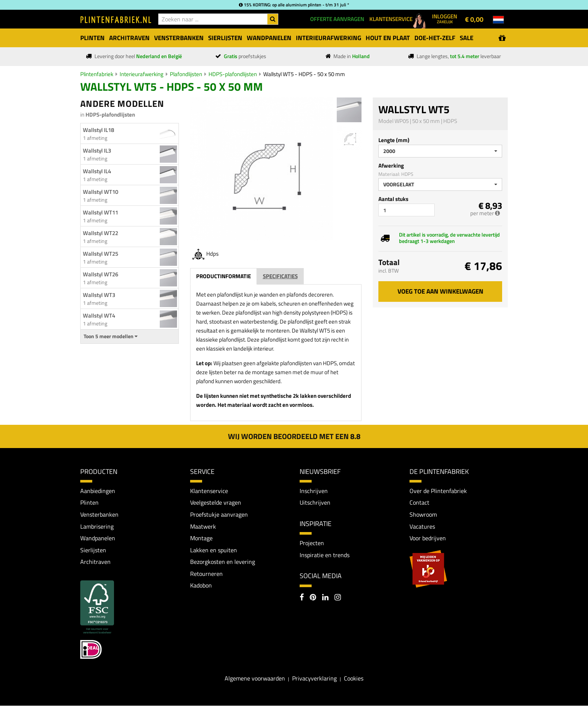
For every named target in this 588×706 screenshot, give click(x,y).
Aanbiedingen (98, 491)
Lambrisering (97, 526)
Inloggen (445, 18)
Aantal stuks (393, 199)
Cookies (354, 678)
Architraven (95, 562)
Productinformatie (223, 276)
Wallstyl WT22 (100, 233)
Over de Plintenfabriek (438, 491)
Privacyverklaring (314, 678)
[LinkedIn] (325, 598)
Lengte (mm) (394, 140)
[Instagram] (338, 598)
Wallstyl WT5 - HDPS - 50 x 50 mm (304, 74)
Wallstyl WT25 (100, 254)
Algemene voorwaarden (255, 678)
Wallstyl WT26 (100, 274)
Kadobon (201, 586)
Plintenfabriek (97, 74)
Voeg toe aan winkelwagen (440, 291)
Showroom (423, 514)
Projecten (312, 543)
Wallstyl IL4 (97, 171)
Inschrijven (314, 491)
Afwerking (391, 166)
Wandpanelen (98, 538)
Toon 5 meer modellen (111, 336)
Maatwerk (203, 526)
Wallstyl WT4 (99, 316)
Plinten (89, 502)
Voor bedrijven (428, 538)
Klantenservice (209, 491)
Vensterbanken (99, 514)
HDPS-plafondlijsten (233, 74)
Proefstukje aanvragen (219, 514)
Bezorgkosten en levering (223, 562)
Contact (419, 502)
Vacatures (422, 526)
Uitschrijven (315, 502)
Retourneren (206, 574)
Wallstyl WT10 (100, 192)
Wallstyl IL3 (97, 151)
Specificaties (280, 276)
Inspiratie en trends (325, 555)
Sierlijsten (93, 550)
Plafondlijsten (186, 74)
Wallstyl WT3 (99, 295)
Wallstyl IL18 (98, 130)
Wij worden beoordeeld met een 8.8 (294, 436)
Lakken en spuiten (214, 550)
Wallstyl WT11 (100, 212)
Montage (201, 538)
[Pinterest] (313, 598)
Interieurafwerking (142, 74)
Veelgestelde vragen (216, 502)
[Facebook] (302, 598)
